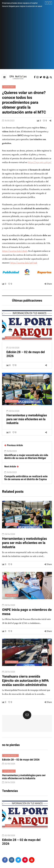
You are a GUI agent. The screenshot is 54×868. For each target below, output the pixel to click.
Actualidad (9, 87)
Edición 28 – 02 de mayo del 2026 (21, 763)
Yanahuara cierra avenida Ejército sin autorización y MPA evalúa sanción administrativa (25, 684)
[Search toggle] (51, 77)
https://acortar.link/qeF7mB (24, 263)
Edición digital (13, 341)
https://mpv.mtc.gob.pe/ (40, 162)
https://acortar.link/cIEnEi (15, 251)
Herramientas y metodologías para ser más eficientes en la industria (27, 422)
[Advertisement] (27, 41)
